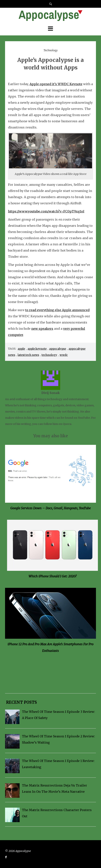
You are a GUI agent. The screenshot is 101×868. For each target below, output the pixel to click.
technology (49, 355)
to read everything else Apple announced (57, 310)
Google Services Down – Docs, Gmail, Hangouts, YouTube (50, 508)
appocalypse (58, 349)
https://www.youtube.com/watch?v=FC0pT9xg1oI (46, 211)
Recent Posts (21, 702)
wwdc (64, 355)
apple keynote (37, 349)
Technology (51, 50)
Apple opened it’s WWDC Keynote (56, 84)
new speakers (42, 329)
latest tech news (28, 355)
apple (21, 349)
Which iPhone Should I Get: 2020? (53, 576)
